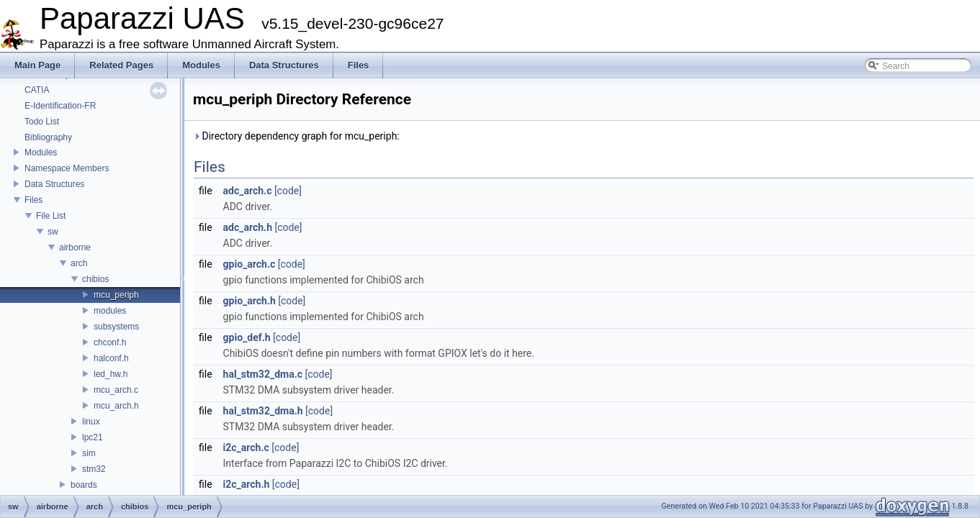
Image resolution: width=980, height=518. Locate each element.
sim (89, 453)
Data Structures (54, 184)
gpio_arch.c (250, 264)
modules (110, 311)
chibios (95, 279)
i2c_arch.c (246, 447)
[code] (288, 191)
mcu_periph (116, 295)
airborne (75, 247)
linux (91, 422)
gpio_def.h (247, 337)
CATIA (37, 90)
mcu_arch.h (116, 406)
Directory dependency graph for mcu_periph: (296, 136)
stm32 (94, 469)
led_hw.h (111, 374)
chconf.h (110, 342)
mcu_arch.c (116, 390)
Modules (41, 153)
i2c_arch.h (247, 484)
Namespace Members (67, 168)
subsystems (116, 327)
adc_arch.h (248, 227)
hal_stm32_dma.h (263, 411)
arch (79, 263)
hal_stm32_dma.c (263, 374)
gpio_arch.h (250, 301)
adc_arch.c (248, 191)
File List (51, 216)
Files (33, 200)
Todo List (42, 122)
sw (53, 232)
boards (84, 485)
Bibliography (48, 137)
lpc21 (93, 437)
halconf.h (111, 358)
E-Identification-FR (60, 106)
